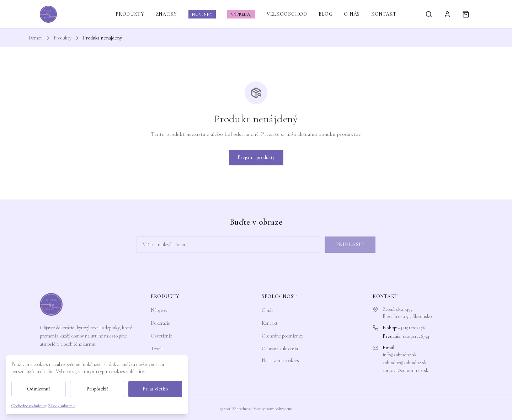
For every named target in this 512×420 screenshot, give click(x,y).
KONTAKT (384, 14)
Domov (35, 38)
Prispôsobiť (97, 389)
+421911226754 (416, 336)
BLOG (326, 14)
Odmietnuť (39, 389)
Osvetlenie (161, 336)
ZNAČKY (166, 14)
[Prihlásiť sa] (447, 14)
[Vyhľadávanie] (429, 14)
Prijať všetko (155, 389)
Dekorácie (161, 323)
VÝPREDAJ (241, 14)
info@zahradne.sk (400, 355)
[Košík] (466, 14)
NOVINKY (202, 14)
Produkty (63, 38)
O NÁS (352, 14)
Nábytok (159, 310)
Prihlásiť (350, 244)
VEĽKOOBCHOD (287, 14)
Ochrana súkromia (280, 349)
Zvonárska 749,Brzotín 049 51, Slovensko (407, 313)
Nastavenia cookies (280, 360)
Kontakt (270, 323)
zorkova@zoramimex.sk (406, 370)
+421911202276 (412, 328)
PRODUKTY (130, 14)
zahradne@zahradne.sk (405, 363)
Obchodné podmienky (282, 336)
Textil (157, 349)
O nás (268, 310)
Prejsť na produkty (256, 157)
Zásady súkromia (62, 406)
